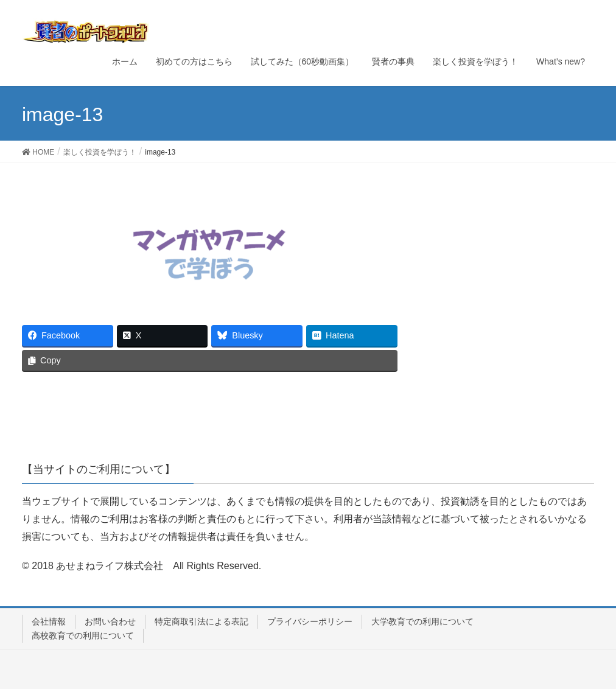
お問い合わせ (110, 621)
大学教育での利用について (422, 621)
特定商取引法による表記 (201, 621)
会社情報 (49, 621)
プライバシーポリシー (310, 621)
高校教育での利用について (83, 635)
